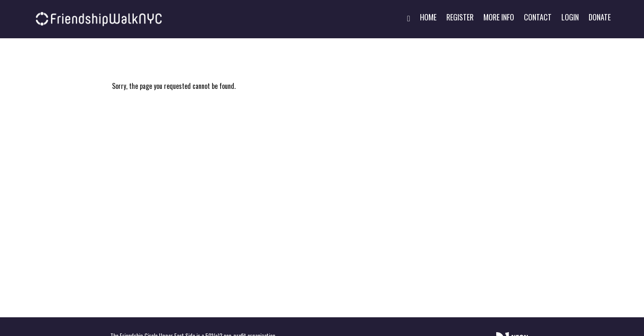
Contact (538, 17)
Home (428, 17)
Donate (600, 17)
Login (570, 17)
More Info (499, 17)
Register (460, 17)
